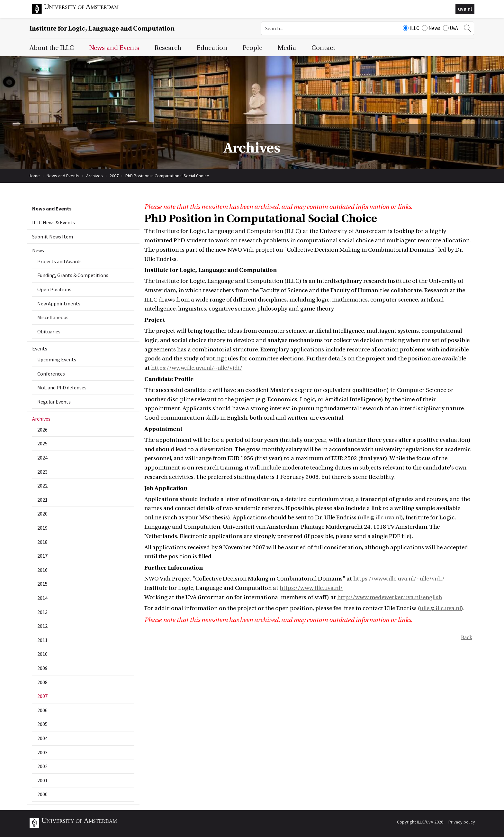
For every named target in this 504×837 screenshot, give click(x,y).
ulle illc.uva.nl (380, 518)
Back (467, 637)
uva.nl (465, 9)
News (431, 28)
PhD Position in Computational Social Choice (167, 176)
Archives (94, 176)
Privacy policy (462, 822)
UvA (450, 28)
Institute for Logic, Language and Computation (102, 28)
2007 (114, 176)
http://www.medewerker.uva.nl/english (390, 597)
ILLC (411, 28)
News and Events (63, 176)
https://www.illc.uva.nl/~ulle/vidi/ (197, 368)
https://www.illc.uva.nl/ (311, 588)
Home (34, 176)
